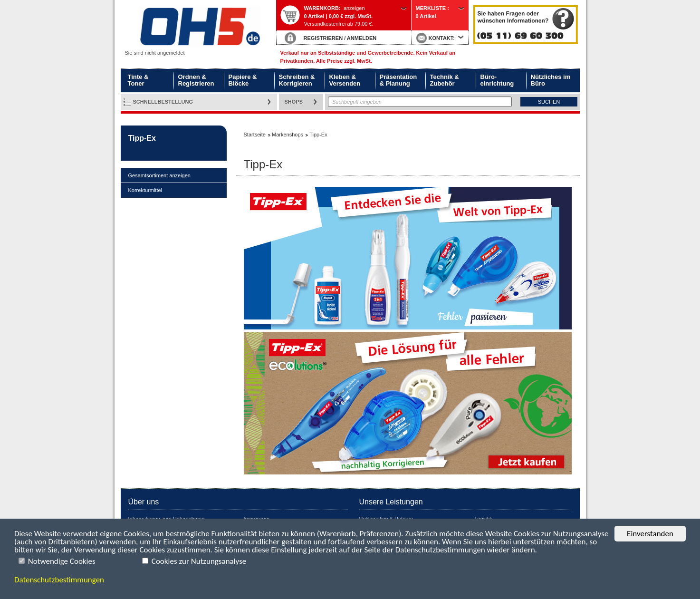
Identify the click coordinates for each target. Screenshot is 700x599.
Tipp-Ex (142, 138)
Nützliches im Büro (551, 80)
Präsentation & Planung (398, 80)
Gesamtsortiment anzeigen (159, 175)
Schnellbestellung (163, 102)
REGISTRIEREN (323, 38)
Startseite (198, 27)
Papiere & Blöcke (243, 80)
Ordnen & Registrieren (196, 80)
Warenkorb (321, 8)
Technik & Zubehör (445, 80)
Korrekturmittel (145, 190)
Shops (294, 102)
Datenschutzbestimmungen (59, 580)
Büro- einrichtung (497, 80)
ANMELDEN (362, 38)
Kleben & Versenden (345, 80)
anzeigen (354, 8)
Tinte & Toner (138, 80)
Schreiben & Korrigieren (297, 80)
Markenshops (288, 135)
